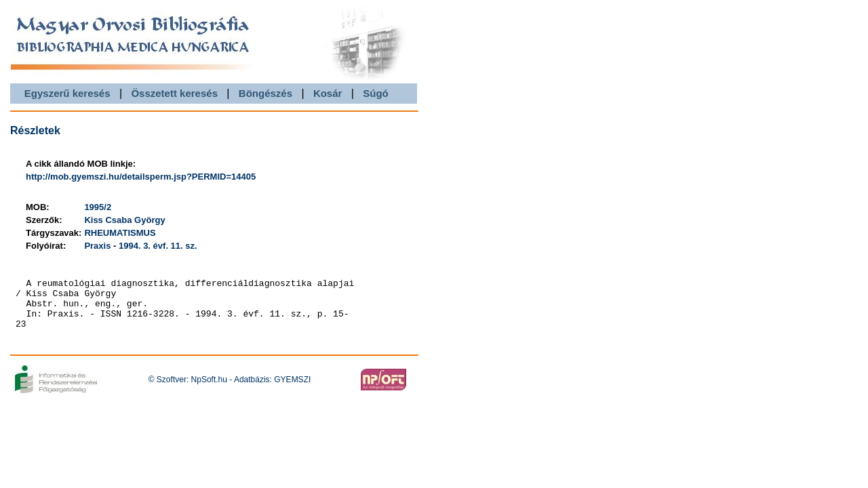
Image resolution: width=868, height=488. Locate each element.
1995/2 (98, 207)
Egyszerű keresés (67, 93)
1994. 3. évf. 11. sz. (158, 246)
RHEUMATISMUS (120, 233)
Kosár (328, 93)
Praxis (97, 246)
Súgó (376, 93)
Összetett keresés (174, 93)
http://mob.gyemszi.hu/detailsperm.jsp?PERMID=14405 (141, 177)
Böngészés (265, 93)
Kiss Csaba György (124, 220)
